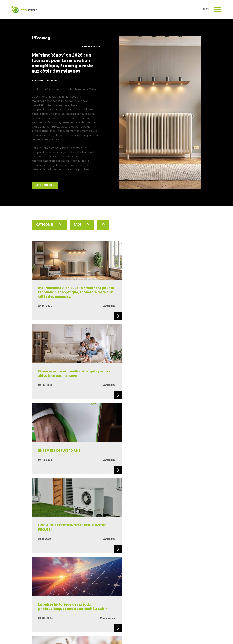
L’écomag (162, 618)
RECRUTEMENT (106, 619)
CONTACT (76, 619)
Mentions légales (87, 636)
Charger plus (116, 502)
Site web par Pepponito (190, 636)
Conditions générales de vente (112, 636)
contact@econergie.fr (148, 553)
